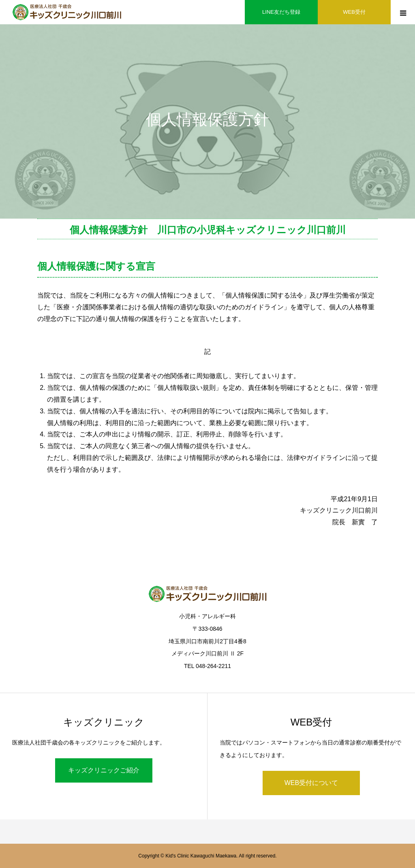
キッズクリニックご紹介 (104, 770)
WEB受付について (311, 783)
